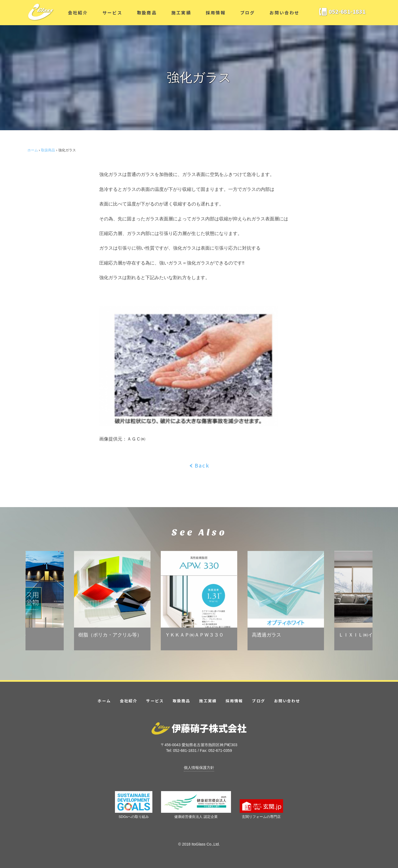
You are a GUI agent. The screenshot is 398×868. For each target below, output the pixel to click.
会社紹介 (78, 13)
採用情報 (216, 13)
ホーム (33, 150)
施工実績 (181, 13)
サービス (112, 13)
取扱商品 (147, 13)
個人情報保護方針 (199, 768)
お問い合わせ (284, 13)
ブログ (248, 13)
